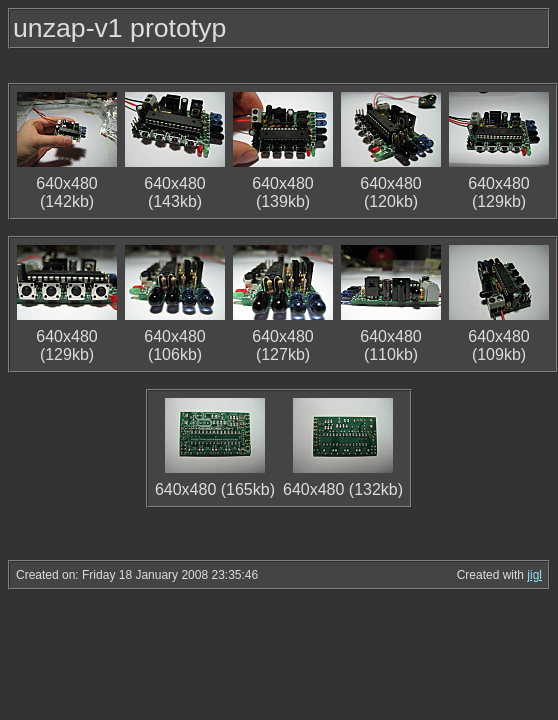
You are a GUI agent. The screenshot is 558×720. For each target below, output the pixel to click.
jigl (534, 575)
